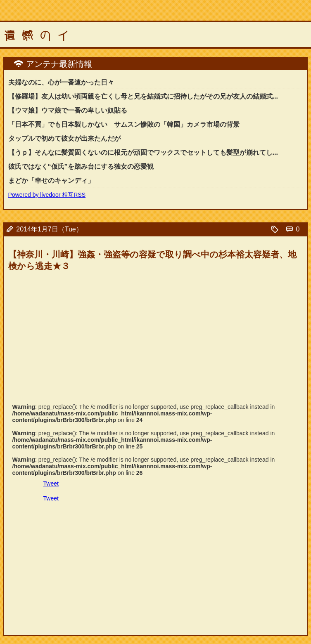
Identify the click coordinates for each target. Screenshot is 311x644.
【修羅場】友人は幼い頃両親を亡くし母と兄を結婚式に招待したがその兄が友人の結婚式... (143, 96)
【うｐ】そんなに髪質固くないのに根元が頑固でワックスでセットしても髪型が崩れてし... (143, 152)
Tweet (51, 484)
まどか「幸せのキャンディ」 (51, 180)
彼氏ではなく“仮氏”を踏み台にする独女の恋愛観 (81, 166)
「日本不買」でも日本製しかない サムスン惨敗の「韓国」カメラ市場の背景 (124, 124)
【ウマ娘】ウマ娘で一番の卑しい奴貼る (68, 110)
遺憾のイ (40, 36)
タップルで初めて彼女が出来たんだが (64, 138)
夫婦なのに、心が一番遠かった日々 (61, 82)
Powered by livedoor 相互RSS (47, 195)
